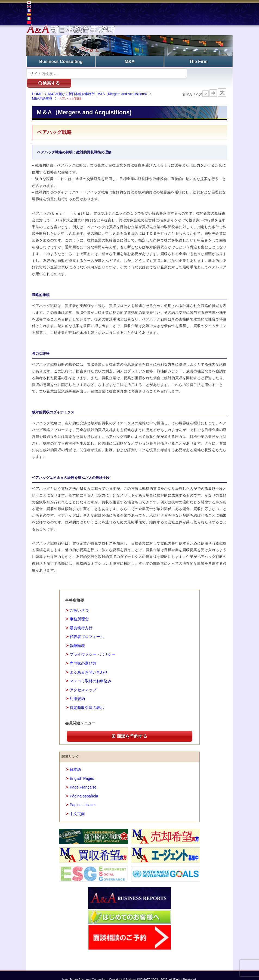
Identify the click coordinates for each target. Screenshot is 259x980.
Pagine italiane (82, 796)
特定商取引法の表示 (87, 699)
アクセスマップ (83, 681)
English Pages (82, 770)
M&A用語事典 (43, 90)
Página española (84, 787)
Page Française (83, 779)
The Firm (198, 61)
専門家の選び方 (83, 655)
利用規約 (77, 690)
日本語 (75, 761)
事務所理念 (79, 611)
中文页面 (77, 805)
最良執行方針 (81, 620)
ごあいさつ (79, 602)
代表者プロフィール (87, 628)
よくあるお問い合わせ (89, 664)
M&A (129, 61)
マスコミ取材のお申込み (91, 673)
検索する (209, 73)
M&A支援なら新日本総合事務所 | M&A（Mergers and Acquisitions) (99, 86)
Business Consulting (61, 61)
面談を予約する (129, 728)
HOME (38, 86)
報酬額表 (77, 637)
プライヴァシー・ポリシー (92, 646)
